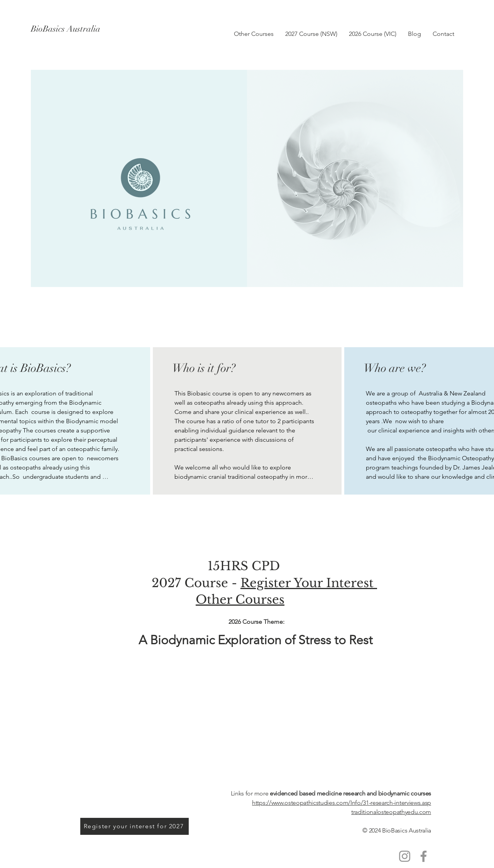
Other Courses (240, 599)
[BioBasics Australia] (100, 29)
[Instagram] (405, 856)
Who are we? (395, 368)
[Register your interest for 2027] (134, 826)
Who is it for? (204, 368)
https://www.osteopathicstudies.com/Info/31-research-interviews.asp (342, 803)
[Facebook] (424, 856)
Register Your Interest (309, 583)
